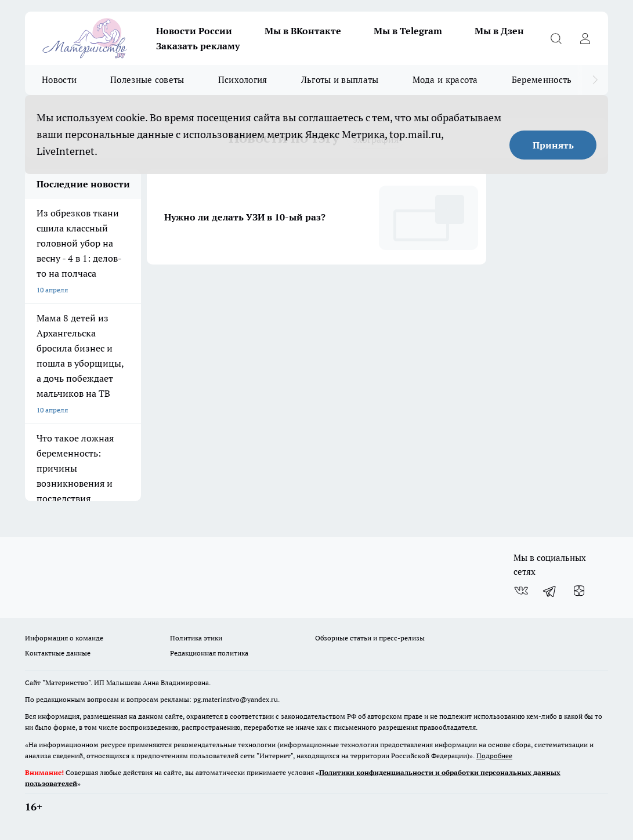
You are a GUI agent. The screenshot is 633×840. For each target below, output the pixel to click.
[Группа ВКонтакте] (521, 591)
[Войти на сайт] (585, 38)
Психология (243, 80)
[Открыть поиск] (556, 38)
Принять (553, 145)
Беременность (542, 80)
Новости (59, 80)
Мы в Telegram (408, 31)
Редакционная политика (209, 653)
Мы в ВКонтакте (303, 31)
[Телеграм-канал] (550, 591)
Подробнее (494, 756)
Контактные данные (58, 653)
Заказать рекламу (198, 46)
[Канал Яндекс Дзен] (579, 591)
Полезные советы (147, 80)
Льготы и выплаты (340, 80)
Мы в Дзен (499, 31)
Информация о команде (64, 638)
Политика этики (196, 638)
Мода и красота (445, 80)
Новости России (194, 31)
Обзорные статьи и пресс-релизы (370, 638)
